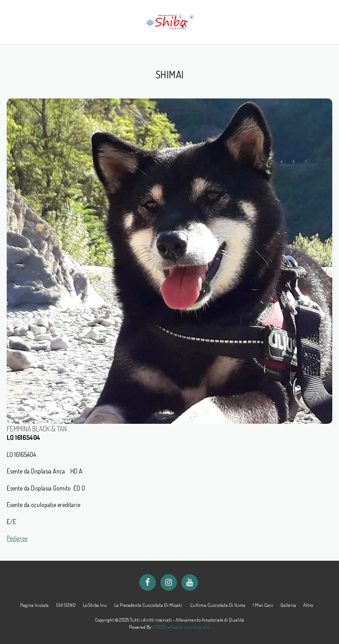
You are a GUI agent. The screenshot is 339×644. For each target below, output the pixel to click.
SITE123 (159, 627)
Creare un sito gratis (190, 627)
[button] (10, 22)
